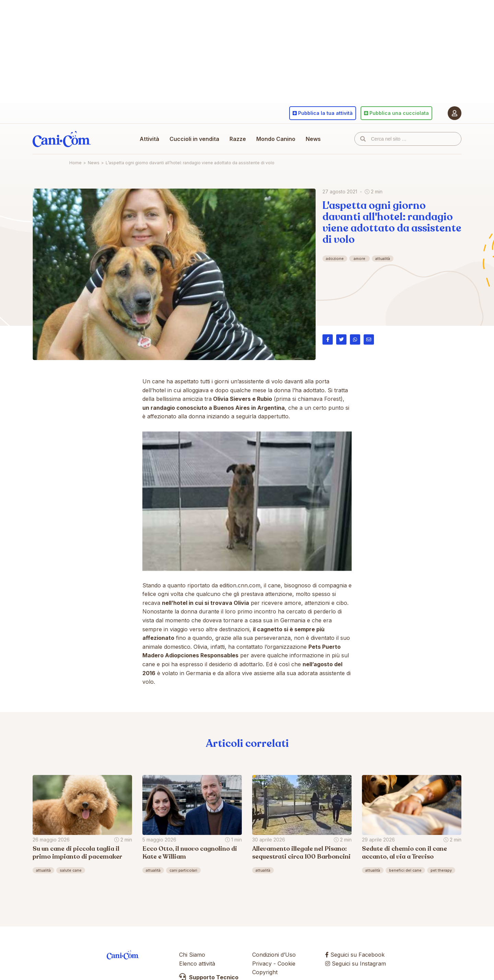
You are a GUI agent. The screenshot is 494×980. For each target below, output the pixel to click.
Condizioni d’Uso (274, 955)
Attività (149, 139)
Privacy (262, 964)
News (313, 139)
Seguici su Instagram (356, 964)
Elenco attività (197, 964)
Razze (238, 139)
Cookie (286, 964)
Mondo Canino (276, 139)
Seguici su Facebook (355, 955)
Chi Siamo (192, 955)
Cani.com (62, 139)
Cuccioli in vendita (194, 139)
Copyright (265, 972)
